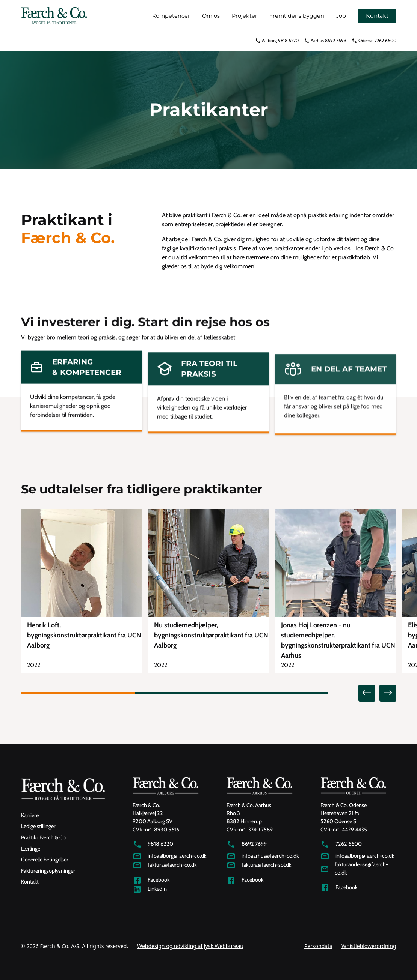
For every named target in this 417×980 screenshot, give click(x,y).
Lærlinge (31, 849)
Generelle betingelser (45, 860)
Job (341, 16)
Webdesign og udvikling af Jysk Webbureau (190, 946)
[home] (54, 16)
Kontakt (377, 16)
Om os (211, 16)
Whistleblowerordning (369, 946)
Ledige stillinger (38, 826)
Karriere (30, 815)
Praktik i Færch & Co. (44, 837)
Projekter (245, 16)
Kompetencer (171, 16)
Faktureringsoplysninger (48, 871)
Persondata (318, 946)
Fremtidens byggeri (297, 16)
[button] (367, 693)
